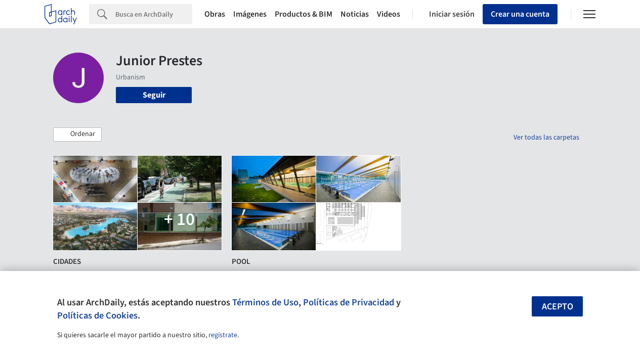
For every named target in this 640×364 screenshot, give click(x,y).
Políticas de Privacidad (349, 302)
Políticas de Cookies (97, 315)
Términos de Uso (265, 302)
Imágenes (250, 14)
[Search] (154, 14)
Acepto (558, 307)
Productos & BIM (304, 14)
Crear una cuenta (520, 14)
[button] (77, 134)
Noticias (355, 14)
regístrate (223, 335)
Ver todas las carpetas (546, 138)
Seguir (154, 95)
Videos (389, 14)
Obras (215, 14)
